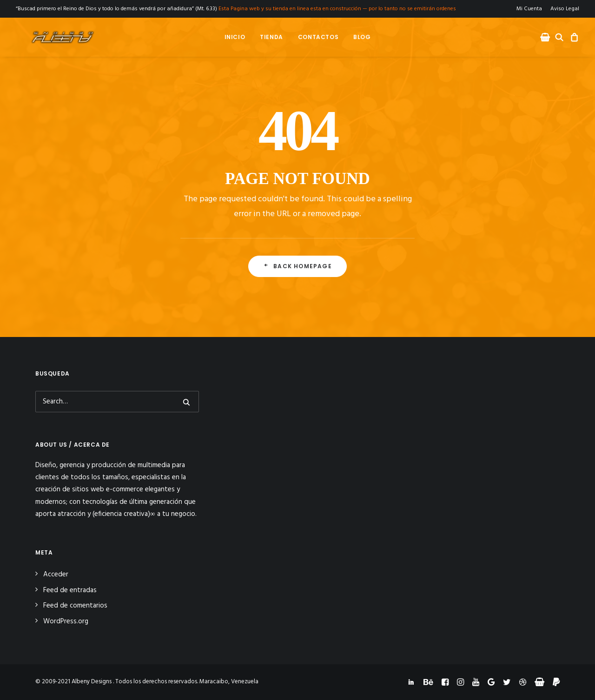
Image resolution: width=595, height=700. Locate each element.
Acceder (56, 575)
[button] (546, 37)
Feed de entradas (70, 590)
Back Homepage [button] (297, 266)
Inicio (235, 37)
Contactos (318, 37)
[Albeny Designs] (49, 37)
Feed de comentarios (75, 606)
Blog (362, 37)
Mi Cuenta (529, 9)
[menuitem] (531, 9)
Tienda (271, 37)
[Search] (117, 402)
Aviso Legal (565, 9)
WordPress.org (66, 621)
